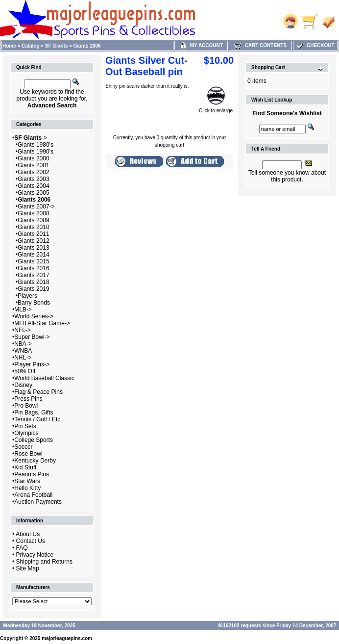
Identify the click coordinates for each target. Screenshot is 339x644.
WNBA (23, 351)
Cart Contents (260, 45)
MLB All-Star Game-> (42, 323)
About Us (28, 534)
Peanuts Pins (32, 474)
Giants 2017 (34, 275)
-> (31, 138)
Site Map (28, 568)
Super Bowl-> (32, 337)
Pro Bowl (26, 406)
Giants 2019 (34, 289)
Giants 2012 (34, 241)
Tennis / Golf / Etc (37, 419)
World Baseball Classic (44, 378)
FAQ (22, 548)
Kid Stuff (25, 467)
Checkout (315, 45)
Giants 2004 (34, 186)
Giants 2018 (34, 282)
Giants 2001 (34, 165)
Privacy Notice (35, 555)
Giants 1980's (36, 145)
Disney (23, 385)
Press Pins (28, 399)
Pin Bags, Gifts (34, 412)
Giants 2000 (34, 158)
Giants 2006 (87, 46)
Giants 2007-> (36, 206)
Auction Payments (38, 502)
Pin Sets (25, 426)
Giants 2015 (34, 261)
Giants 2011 (34, 234)
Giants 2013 (34, 248)
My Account (201, 45)
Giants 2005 (34, 193)
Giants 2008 (34, 213)
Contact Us (31, 541)
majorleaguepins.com (67, 638)
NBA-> (23, 344)
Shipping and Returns (44, 562)
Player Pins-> (32, 364)
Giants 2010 (34, 227)
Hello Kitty (27, 488)
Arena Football (33, 495)
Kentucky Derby (35, 461)
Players (27, 296)
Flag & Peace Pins (38, 392)
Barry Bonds (34, 303)
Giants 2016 (34, 268)
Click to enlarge (216, 108)
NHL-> (23, 358)
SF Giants (57, 46)
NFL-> (23, 330)
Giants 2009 (34, 220)
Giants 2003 (34, 179)
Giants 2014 (34, 255)
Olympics (26, 433)
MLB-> (23, 309)
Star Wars (27, 481)
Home (9, 46)
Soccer (23, 447)
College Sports (34, 440)
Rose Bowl (28, 454)
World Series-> (34, 316)
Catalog (31, 46)
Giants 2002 (34, 172)
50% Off (25, 371)
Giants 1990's (36, 152)
